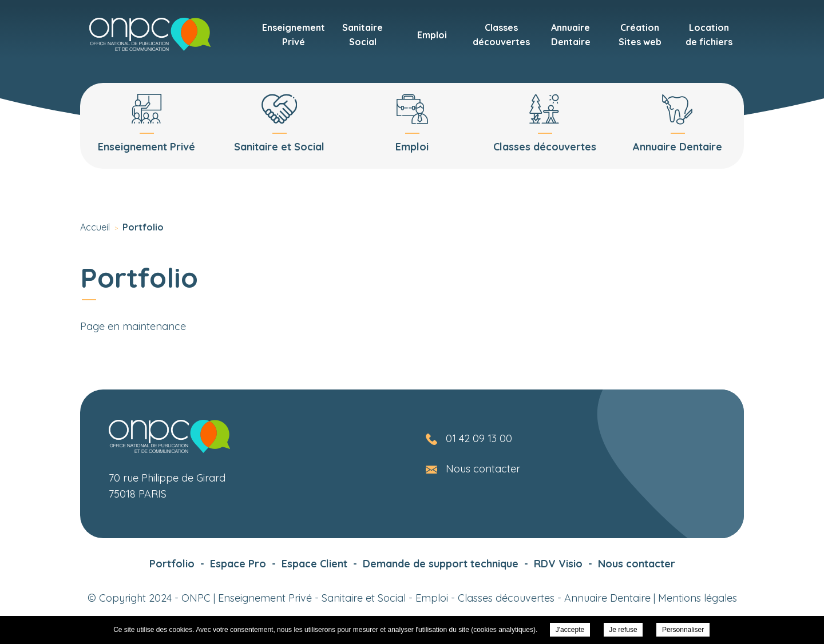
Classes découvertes (506, 598)
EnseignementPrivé (294, 35)
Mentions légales (698, 598)
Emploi (432, 35)
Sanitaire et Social (364, 598)
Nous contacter (483, 469)
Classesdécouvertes (501, 35)
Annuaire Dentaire (607, 598)
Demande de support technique (441, 564)
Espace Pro (238, 564)
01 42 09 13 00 (479, 438)
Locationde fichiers (709, 35)
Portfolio (172, 564)
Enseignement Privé (265, 598)
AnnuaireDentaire (571, 35)
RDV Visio (558, 564)
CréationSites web (640, 35)
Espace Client (314, 564)
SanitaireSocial (363, 35)
